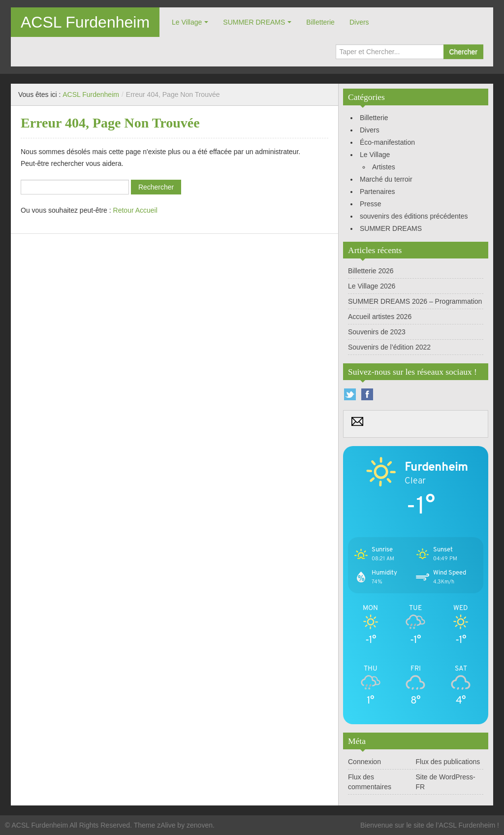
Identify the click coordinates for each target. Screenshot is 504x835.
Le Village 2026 (372, 286)
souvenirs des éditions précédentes (414, 216)
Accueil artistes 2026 (380, 317)
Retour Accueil (135, 210)
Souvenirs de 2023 (377, 332)
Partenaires (378, 192)
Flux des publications (448, 762)
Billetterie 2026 (371, 271)
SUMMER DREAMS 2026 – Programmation (415, 301)
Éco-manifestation (387, 142)
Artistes (384, 167)
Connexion (364, 762)
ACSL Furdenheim (85, 22)
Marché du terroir (386, 179)
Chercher (463, 52)
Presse (371, 204)
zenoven (200, 825)
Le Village (187, 22)
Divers (359, 22)
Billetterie (320, 22)
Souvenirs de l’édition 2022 (389, 347)
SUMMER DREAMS (254, 22)
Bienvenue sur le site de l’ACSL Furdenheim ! (430, 825)
